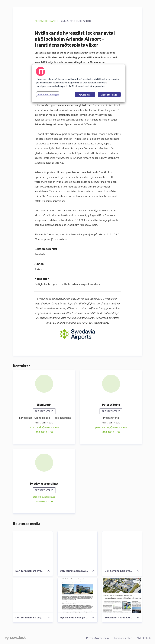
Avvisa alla (85, 95)
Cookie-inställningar (48, 94)
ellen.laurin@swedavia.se (44, 427)
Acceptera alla (109, 95)
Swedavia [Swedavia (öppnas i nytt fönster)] (40, 254)
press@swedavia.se (44, 497)
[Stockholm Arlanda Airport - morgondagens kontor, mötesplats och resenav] (122, 595)
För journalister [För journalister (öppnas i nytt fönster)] (123, 638)
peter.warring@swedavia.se (111, 427)
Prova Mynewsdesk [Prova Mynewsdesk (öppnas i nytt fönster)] (98, 638)
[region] (78, 83)
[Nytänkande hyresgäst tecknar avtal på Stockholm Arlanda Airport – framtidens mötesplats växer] (77, 595)
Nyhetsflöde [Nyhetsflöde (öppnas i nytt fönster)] (144, 638)
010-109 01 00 (44, 432)
